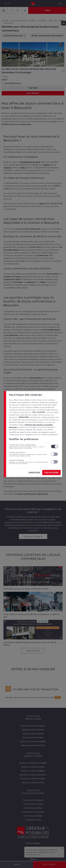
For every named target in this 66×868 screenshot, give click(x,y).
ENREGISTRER (34, 473)
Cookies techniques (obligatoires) (29, 446)
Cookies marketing (29, 462)
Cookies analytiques (29, 454)
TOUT (51, 473)
